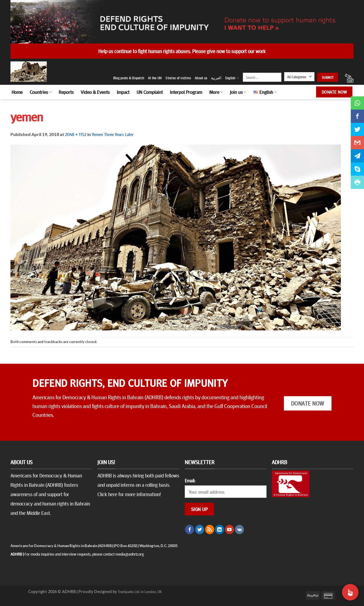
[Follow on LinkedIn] (220, 529)
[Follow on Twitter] (200, 529)
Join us (238, 92)
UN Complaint (150, 92)
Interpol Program (186, 92)
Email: (190, 480)
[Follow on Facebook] (190, 529)
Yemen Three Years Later (113, 134)
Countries (41, 92)
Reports (66, 92)
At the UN (155, 78)
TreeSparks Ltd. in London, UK (140, 591)
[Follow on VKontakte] (239, 529)
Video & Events (95, 92)
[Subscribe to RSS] (210, 529)
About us (201, 78)
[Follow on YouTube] (229, 529)
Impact (123, 92)
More (216, 92)
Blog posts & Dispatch (129, 78)
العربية (216, 78)
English (232, 78)
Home (17, 92)
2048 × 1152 (76, 134)
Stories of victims (178, 78)
